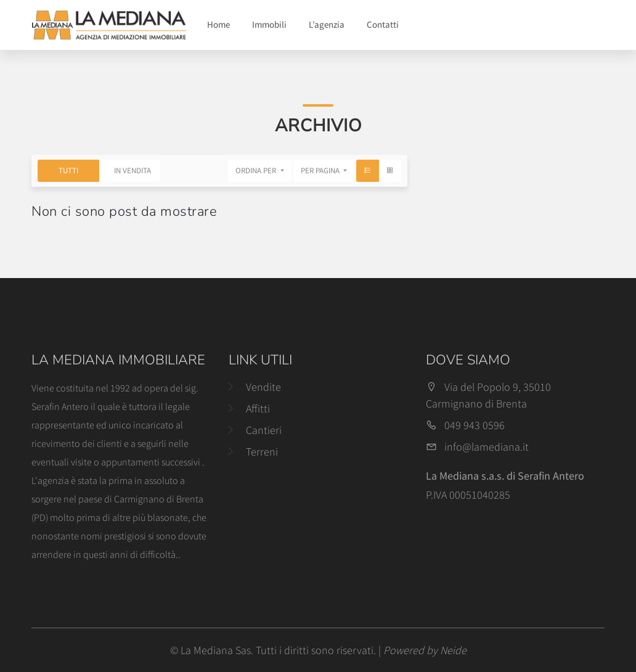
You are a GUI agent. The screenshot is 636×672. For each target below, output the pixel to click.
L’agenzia (327, 24)
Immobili (269, 24)
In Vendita (132, 170)
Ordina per (257, 170)
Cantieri (264, 430)
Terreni (262, 452)
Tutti (68, 170)
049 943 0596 (475, 425)
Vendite (263, 387)
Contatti (383, 24)
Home (218, 24)
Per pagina (321, 170)
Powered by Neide (425, 650)
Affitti (258, 408)
